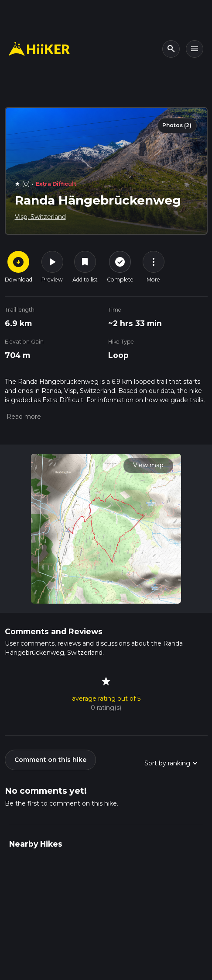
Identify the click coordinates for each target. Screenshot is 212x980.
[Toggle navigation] (195, 49)
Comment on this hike (50, 760)
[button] (23, 417)
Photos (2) (177, 125)
